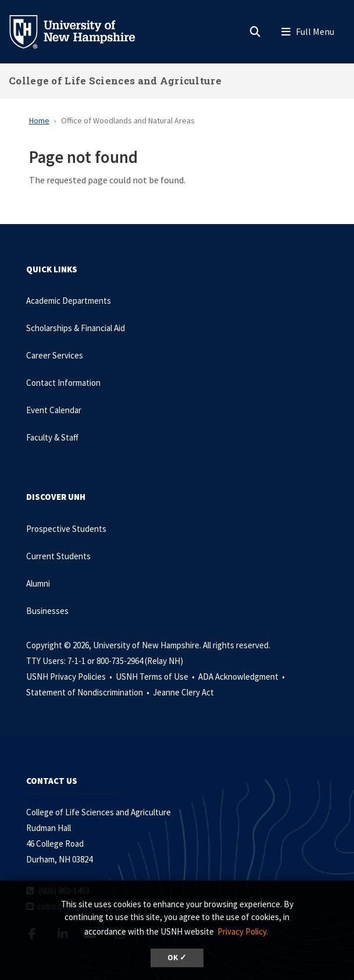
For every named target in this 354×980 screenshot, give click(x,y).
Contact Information (63, 383)
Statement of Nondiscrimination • (89, 692)
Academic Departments (69, 301)
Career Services (55, 355)
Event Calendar (54, 410)
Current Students (58, 556)
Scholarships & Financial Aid (76, 328)
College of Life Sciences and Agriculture (115, 81)
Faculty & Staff (52, 437)
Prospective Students (66, 529)
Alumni (38, 583)
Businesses (47, 611)
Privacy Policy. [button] (243, 931)
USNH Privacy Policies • (70, 677)
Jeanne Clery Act (183, 692)
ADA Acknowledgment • (242, 677)
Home (39, 120)
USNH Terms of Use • (156, 677)
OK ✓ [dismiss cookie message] (177, 958)
